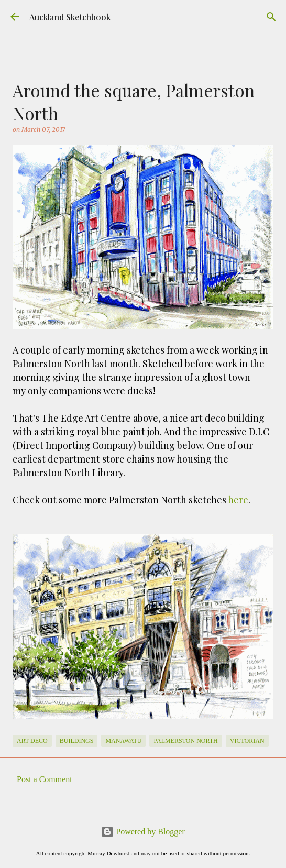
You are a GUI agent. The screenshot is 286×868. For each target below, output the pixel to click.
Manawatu (123, 741)
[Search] (271, 17)
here (238, 500)
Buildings (77, 741)
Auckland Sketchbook (70, 17)
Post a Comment (45, 779)
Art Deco (32, 741)
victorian (247, 741)
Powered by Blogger (143, 832)
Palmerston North (185, 741)
